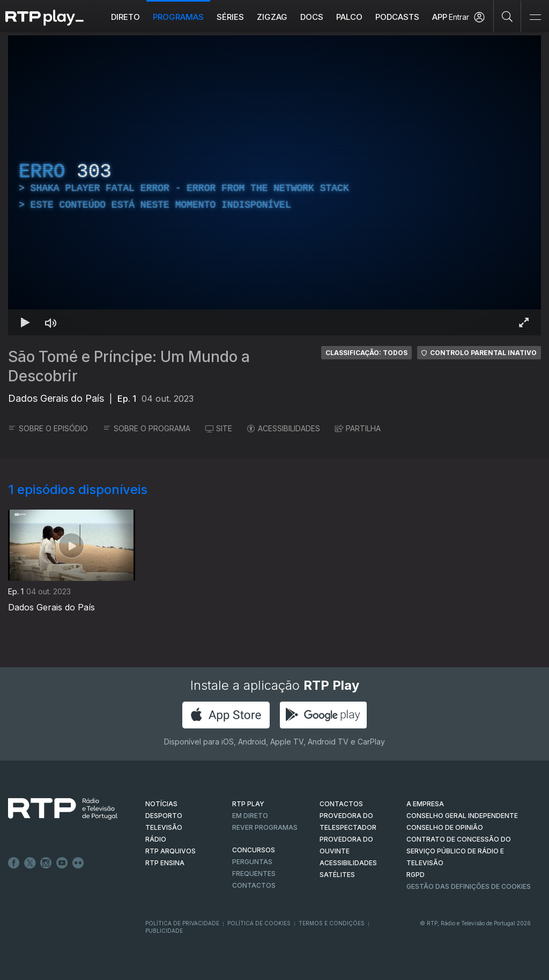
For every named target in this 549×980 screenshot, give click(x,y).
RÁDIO (156, 839)
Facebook (14, 863)
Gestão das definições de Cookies (469, 886)
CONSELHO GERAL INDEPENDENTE (462, 816)
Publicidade (164, 931)
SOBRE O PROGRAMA (147, 428)
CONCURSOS (254, 850)
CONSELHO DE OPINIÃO (445, 827)
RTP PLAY (248, 804)
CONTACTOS (341, 804)
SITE (219, 428)
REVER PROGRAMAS (265, 827)
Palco (349, 17)
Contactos (254, 885)
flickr (78, 863)
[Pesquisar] (507, 16)
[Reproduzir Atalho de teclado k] (25, 322)
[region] (274, 185)
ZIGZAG (272, 17)
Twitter (30, 863)
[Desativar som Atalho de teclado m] (51, 322)
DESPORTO (164, 816)
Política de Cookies (259, 923)
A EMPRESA (425, 804)
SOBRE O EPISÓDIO (48, 428)
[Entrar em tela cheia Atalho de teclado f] (524, 322)
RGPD (416, 875)
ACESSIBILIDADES (284, 428)
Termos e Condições (332, 923)
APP (440, 17)
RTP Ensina (165, 863)
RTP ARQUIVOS (170, 851)
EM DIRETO (250, 816)
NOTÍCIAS (161, 804)
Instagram (46, 863)
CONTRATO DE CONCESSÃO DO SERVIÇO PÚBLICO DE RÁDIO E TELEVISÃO (459, 851)
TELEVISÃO (164, 827)
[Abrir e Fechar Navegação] (535, 17)
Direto (125, 17)
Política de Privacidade (182, 923)
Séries (230, 17)
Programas (178, 17)
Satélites (337, 875)
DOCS (312, 17)
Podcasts (397, 17)
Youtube (62, 863)
